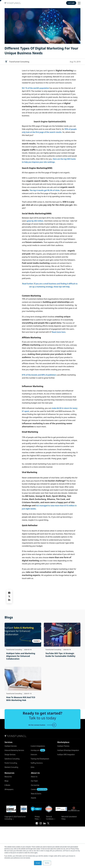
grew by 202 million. (35, 221)
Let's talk (71, 3)
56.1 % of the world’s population (35, 88)
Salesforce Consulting (12, 759)
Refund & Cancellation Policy (69, 818)
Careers (39, 789)
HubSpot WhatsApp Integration (68, 750)
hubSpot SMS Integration (66, 754)
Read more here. (59, 332)
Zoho (33, 767)
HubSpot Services (11, 746)
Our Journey (35, 785)
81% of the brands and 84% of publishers (39, 375)
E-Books (7, 785)
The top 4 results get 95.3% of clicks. (45, 190)
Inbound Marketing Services (14, 750)
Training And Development (40, 759)
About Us (34, 777)
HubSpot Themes (63, 746)
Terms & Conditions (50, 818)
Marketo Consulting (11, 767)
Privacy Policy (37, 818)
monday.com (38, 750)
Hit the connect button (42, 725)
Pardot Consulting (11, 763)
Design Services (10, 754)
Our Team (34, 781)
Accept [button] (38, 863)
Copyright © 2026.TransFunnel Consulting (15, 818)
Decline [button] (47, 863)
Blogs (6, 781)
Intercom (34, 754)
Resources (8, 777)
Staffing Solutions (37, 763)
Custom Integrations (38, 746)
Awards (33, 798)
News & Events (36, 794)
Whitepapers (9, 789)
